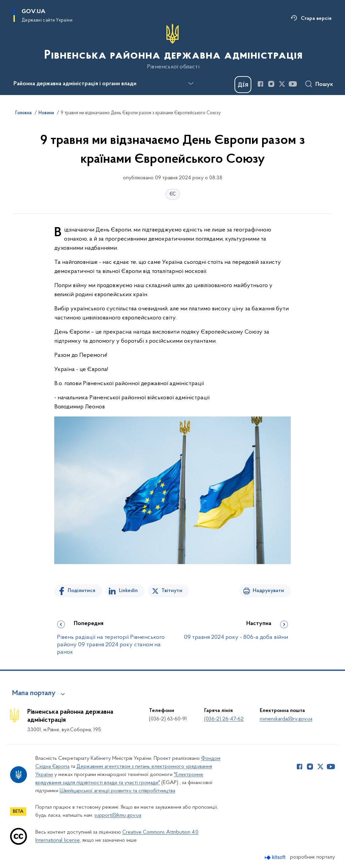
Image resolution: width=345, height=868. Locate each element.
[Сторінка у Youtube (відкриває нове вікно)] (293, 84)
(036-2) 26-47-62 (224, 719)
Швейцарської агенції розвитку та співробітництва (117, 791)
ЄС (173, 194)
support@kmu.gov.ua (118, 815)
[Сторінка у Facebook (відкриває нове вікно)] (260, 84)
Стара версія (316, 19)
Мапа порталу (34, 693)
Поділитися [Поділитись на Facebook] (82, 591)
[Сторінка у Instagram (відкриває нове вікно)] (271, 84)
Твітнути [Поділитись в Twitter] (172, 591)
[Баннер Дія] (243, 85)
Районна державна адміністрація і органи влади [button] (75, 84)
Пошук (324, 85)
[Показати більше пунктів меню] (191, 84)
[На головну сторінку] (173, 47)
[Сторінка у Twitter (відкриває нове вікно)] (282, 84)
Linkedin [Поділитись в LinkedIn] (128, 591)
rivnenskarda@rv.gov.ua (286, 719)
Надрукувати (268, 591)
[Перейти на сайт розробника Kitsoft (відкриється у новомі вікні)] (276, 857)
